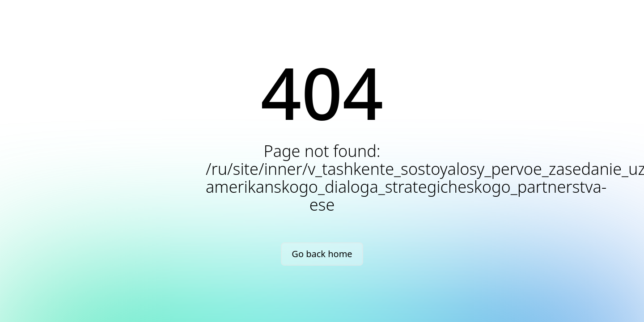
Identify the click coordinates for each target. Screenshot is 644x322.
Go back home (322, 254)
